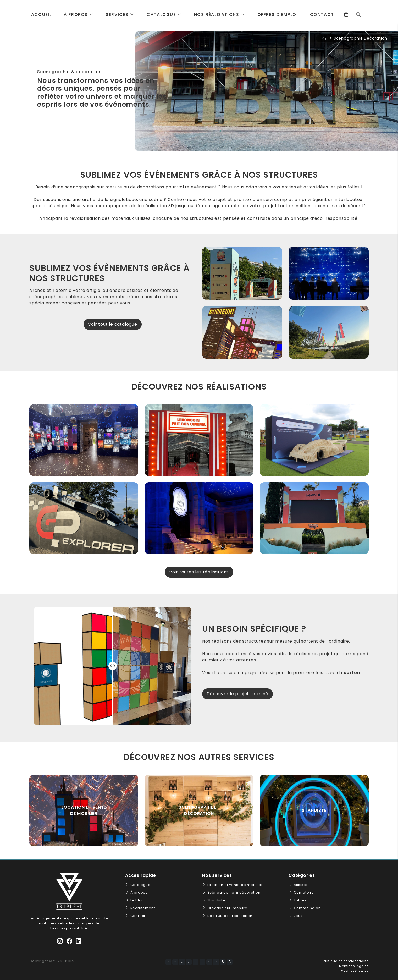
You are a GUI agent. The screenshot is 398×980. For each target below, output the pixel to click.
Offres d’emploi (278, 15)
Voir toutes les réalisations (199, 572)
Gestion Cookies (355, 971)
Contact (322, 15)
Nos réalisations (220, 15)
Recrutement (143, 908)
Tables (300, 900)
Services (120, 15)
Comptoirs (304, 892)
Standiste (216, 900)
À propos (79, 15)
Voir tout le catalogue (113, 324)
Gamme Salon (307, 908)
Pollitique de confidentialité (345, 961)
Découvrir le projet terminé (237, 694)
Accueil (41, 15)
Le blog (137, 900)
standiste (314, 810)
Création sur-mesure (227, 908)
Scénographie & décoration (234, 892)
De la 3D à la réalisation (230, 916)
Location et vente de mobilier (84, 810)
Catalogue (164, 15)
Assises (301, 885)
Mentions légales (354, 966)
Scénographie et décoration (199, 810)
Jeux (298, 916)
